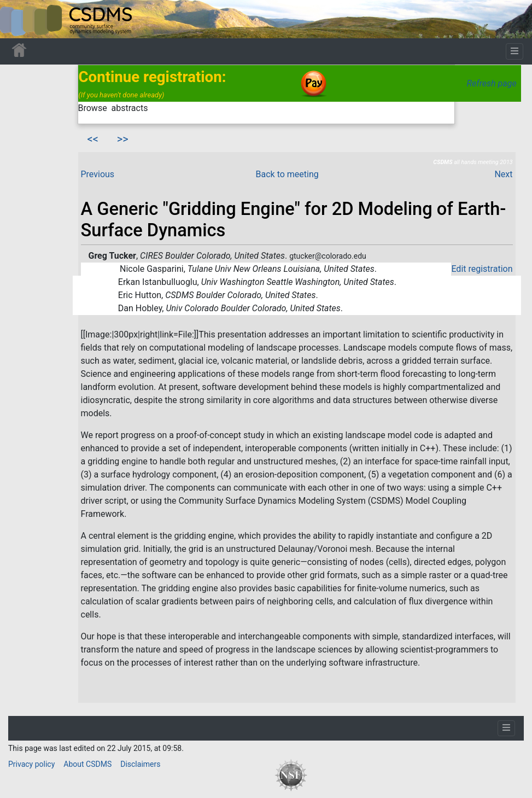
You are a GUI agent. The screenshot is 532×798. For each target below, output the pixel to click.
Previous (98, 174)
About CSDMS (87, 764)
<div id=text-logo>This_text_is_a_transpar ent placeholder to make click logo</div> (17, 19)
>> (123, 139)
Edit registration (482, 269)
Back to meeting (287, 174)
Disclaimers (140, 764)
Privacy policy (31, 764)
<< (93, 139)
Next (503, 174)
